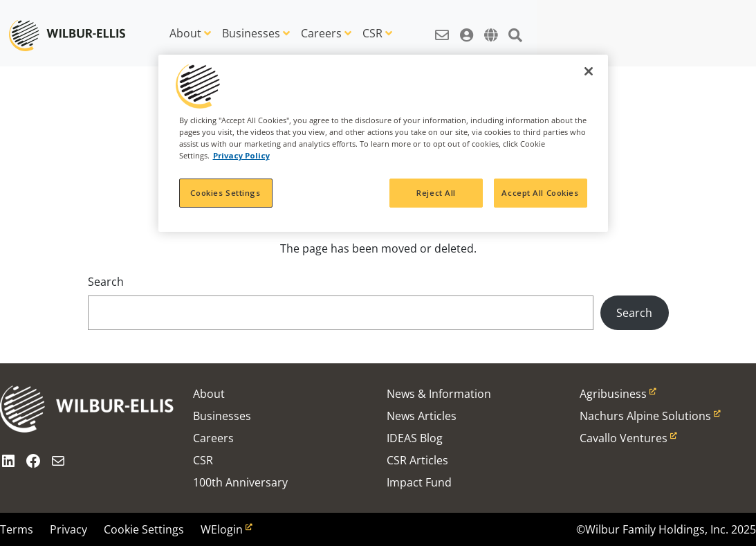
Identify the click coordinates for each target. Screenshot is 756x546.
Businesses (251, 33)
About (185, 33)
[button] (442, 28)
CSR (372, 33)
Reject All (436, 193)
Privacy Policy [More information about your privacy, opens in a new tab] (241, 155)
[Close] (589, 71)
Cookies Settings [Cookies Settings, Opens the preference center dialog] (225, 193)
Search (106, 282)
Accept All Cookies (540, 193)
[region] (383, 143)
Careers (321, 33)
